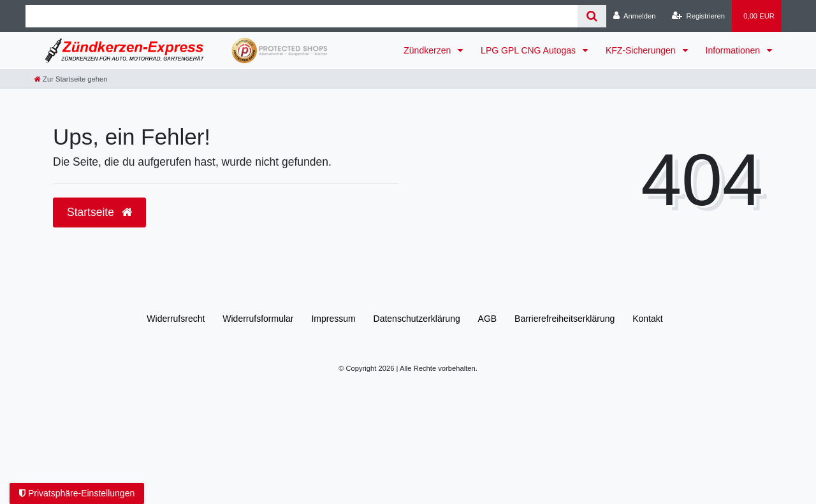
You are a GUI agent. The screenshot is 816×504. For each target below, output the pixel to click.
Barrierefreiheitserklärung (565, 319)
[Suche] (592, 16)
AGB (488, 319)
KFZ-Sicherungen (642, 50)
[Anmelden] (635, 16)
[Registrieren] (698, 16)
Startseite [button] (99, 212)
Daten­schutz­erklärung (417, 319)
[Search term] (302, 16)
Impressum (333, 319)
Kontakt (647, 319)
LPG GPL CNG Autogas (529, 50)
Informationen (734, 50)
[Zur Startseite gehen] (71, 79)
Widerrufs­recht (176, 319)
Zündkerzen (428, 50)
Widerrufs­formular (258, 319)
